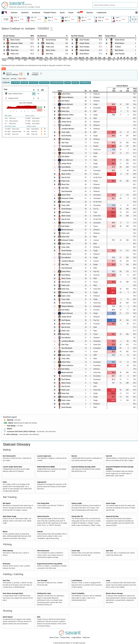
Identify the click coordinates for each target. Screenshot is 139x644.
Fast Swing (11, 426)
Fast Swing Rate (43, 503)
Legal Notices (77, 637)
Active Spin (76, 551)
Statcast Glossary (17, 444)
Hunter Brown (84, 43)
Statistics (90, 13)
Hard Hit (10, 420)
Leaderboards (101, 13)
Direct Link (6, 79)
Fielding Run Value (44, 593)
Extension (7, 564)
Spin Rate (109, 551)
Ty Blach (118, 47)
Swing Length (77, 503)
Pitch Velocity (8, 551)
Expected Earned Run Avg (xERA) (50, 564)
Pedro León (15, 47)
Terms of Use (54, 637)
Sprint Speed (8, 617)
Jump (108, 580)
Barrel (11, 423)
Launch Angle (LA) (44, 456)
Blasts (5, 532)
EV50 (5, 482)
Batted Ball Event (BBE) (46, 467)
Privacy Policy (65, 637)
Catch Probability (78, 593)
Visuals (71, 13)
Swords (40, 532)
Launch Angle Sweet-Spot (12, 467)
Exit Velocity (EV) (9, 456)
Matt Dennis (119, 50)
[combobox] (115, 5)
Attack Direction (43, 516)
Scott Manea (66, 139)
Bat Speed (7, 503)
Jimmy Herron (66, 122)
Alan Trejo (49, 54)
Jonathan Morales (68, 129)
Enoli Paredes (85, 40)
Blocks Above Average (114, 593)
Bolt (39, 617)
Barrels (74, 456)
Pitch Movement (43, 551)
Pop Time (6, 580)
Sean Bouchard (67, 146)
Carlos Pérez (66, 94)
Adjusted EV (42, 482)
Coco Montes (66, 125)
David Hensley (51, 40)
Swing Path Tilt (77, 516)
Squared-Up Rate (112, 516)
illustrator (14, 13)
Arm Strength (42, 580)
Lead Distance (77, 580)
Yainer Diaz (14, 50)
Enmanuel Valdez (17, 43)
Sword (9, 429)
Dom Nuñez (65, 101)
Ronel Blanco (84, 54)
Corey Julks (66, 132)
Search (62, 13)
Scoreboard (36, 13)
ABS (80, 13)
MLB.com (86, 637)
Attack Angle (111, 503)
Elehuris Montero (67, 97)
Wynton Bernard (67, 104)
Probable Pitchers (50, 13)
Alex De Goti (66, 177)
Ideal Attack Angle (10, 516)
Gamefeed (25, 13)
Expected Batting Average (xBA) (84, 467)
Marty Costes (15, 40)
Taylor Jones (66, 118)
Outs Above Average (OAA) (13, 593)
